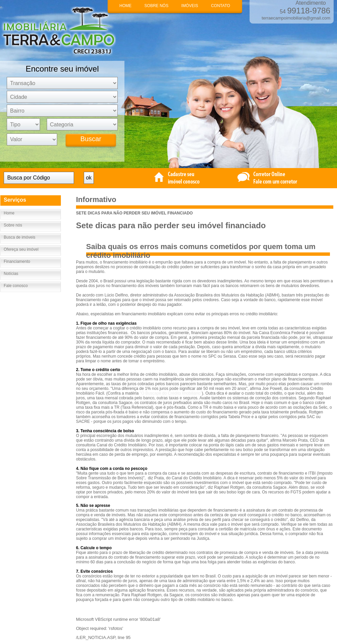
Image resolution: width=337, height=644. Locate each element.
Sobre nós (13, 225)
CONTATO (220, 6)
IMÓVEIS (190, 6)
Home (9, 213)
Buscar (91, 139)
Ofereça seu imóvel (21, 249)
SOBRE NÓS (156, 6)
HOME (125, 6)
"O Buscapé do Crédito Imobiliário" (171, 393)
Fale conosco (16, 286)
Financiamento (17, 261)
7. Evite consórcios (94, 571)
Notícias (11, 274)
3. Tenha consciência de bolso (105, 431)
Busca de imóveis (20, 237)
